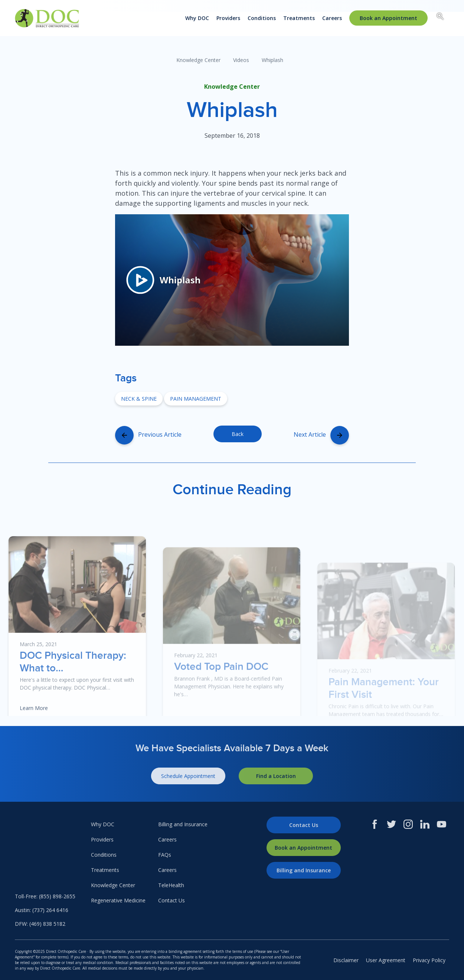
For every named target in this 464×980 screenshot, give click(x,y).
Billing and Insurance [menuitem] (183, 824)
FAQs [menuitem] (165, 855)
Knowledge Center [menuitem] (113, 885)
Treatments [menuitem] (299, 18)
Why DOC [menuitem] (197, 18)
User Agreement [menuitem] (386, 960)
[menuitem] (388, 18)
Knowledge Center (198, 60)
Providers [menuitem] (228, 18)
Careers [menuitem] (332, 18)
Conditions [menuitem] (262, 18)
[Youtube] (442, 824)
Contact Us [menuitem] (171, 900)
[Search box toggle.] (440, 17)
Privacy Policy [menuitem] (429, 960)
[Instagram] (408, 824)
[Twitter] (391, 824)
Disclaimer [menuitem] (346, 960)
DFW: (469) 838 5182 (40, 924)
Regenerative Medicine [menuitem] (118, 900)
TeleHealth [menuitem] (171, 885)
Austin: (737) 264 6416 (42, 910)
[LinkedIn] (425, 824)
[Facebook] (375, 824)
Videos (241, 60)
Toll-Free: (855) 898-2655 (45, 896)
